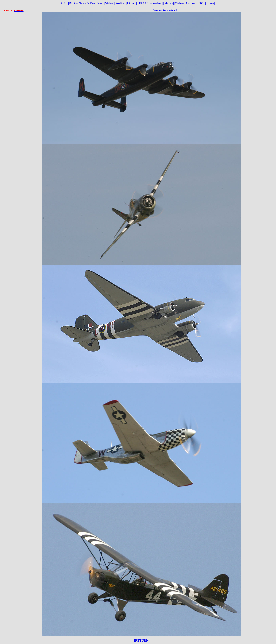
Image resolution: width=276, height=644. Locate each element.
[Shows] (169, 3)
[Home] (210, 3)
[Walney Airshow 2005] (189, 3)
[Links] (131, 3)
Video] (109, 3)
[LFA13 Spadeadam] (149, 3)
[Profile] (120, 3)
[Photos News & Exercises (85, 3)
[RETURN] (142, 641)
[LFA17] (61, 3)
